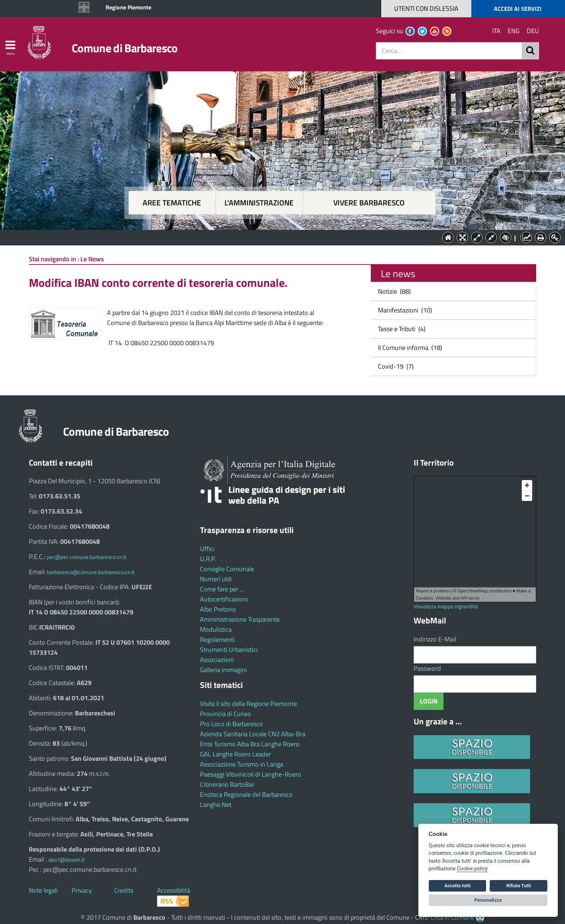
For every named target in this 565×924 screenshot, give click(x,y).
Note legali (43, 890)
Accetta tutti (457, 886)
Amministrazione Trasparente (240, 619)
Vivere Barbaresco (369, 203)
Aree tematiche (172, 203)
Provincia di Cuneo (226, 714)
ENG (514, 31)
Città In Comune (452, 917)
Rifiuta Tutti (519, 886)
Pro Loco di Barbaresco (232, 724)
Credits (124, 890)
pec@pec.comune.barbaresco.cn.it (86, 557)
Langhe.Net (216, 805)
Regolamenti (217, 639)
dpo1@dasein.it (66, 860)
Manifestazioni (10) (404, 310)
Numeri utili (216, 579)
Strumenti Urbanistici (229, 650)
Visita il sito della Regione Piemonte (248, 704)
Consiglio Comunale (227, 569)
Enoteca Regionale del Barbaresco (246, 794)
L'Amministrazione (277, 237)
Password (427, 668)
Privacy (82, 890)
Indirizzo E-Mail (435, 639)
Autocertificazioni (224, 599)
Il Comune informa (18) (409, 348)
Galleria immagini (223, 670)
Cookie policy (472, 869)
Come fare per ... (222, 589)
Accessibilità (174, 890)
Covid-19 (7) (394, 366)
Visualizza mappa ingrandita (446, 606)
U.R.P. (208, 559)
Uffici (207, 549)
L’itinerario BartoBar (227, 784)
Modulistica (216, 629)
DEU (533, 31)
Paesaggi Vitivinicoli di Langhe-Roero (251, 774)
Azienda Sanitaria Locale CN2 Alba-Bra (253, 734)
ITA (496, 31)
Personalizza (488, 900)
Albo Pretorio (218, 609)
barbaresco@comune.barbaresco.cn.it (91, 572)
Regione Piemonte (128, 7)
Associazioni (217, 660)
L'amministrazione (259, 203)
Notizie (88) (393, 291)
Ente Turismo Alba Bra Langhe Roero (250, 744)
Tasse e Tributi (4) (400, 329)
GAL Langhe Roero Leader (235, 754)
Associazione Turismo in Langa (242, 764)
